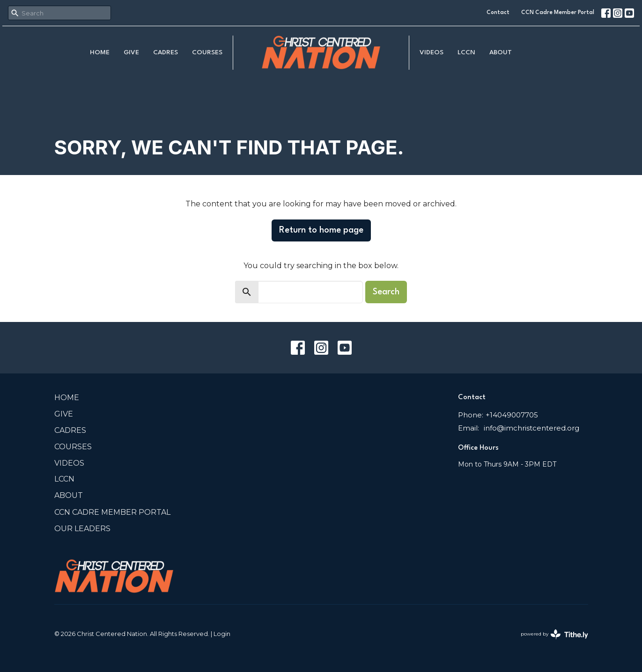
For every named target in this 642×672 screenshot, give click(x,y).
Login (222, 634)
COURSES (207, 52)
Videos (432, 52)
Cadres (166, 52)
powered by (554, 634)
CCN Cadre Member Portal (558, 13)
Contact (498, 13)
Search (386, 292)
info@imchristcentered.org (531, 428)
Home (100, 52)
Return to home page (321, 230)
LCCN (466, 52)
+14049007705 (512, 415)
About (501, 52)
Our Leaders (82, 529)
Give (131, 52)
